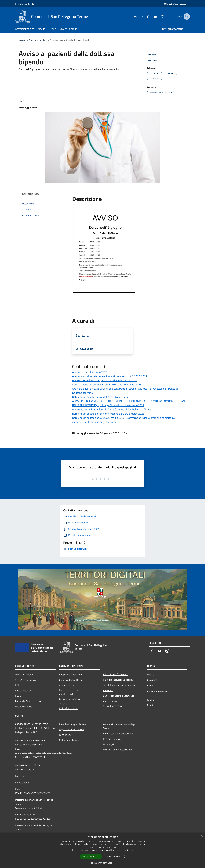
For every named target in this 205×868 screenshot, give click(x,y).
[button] (102, 863)
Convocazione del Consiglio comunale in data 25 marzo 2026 (107, 385)
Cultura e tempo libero (70, 680)
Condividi (154, 54)
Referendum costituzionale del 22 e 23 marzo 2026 (101, 397)
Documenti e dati (24, 707)
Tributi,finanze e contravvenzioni (120, 685)
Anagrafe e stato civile (70, 675)
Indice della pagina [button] (31, 194)
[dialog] (102, 850)
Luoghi (150, 700)
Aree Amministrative (26, 680)
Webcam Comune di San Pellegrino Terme (121, 726)
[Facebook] (145, 16)
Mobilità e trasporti (69, 708)
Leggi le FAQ (65, 735)
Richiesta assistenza (69, 740)
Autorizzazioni (110, 701)
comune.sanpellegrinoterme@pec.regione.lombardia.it (43, 753)
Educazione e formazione (116, 674)
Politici (19, 696)
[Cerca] (186, 16)
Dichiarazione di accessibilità (118, 750)
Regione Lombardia (25, 4)
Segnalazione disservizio (71, 729)
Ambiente (108, 690)
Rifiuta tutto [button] (114, 856)
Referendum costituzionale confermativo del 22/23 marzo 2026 (108, 414)
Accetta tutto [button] (91, 856)
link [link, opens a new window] (131, 850)
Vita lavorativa (66, 685)
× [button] (202, 836)
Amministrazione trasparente (118, 734)
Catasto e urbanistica (70, 699)
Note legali (109, 744)
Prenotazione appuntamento (74, 724)
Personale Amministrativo (28, 701)
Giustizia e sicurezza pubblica (118, 680)
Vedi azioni (155, 61)
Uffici (18, 685)
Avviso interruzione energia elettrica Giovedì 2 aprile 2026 (105, 380)
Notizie (151, 675)
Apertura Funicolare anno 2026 (90, 372)
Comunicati (153, 680)
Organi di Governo (24, 675)
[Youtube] (152, 16)
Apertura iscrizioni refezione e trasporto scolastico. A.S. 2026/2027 (110, 376)
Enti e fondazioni (24, 691)
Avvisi (42, 40)
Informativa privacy (113, 739)
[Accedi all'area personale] (175, 4)
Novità (32, 40)
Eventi (150, 705)
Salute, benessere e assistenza (119, 696)
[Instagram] (160, 16)
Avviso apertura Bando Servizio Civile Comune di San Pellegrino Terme (112, 409)
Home (22, 40)
